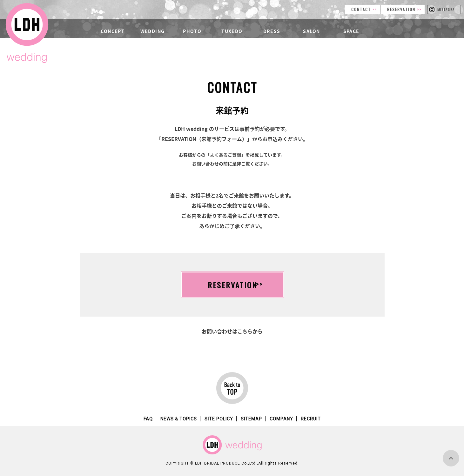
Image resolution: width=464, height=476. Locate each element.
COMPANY (281, 419)
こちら (245, 331)
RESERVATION (402, 9)
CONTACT (362, 9)
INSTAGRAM (446, 9)
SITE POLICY (219, 419)
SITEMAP (251, 419)
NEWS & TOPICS (179, 419)
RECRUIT (311, 419)
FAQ (148, 419)
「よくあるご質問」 (225, 155)
